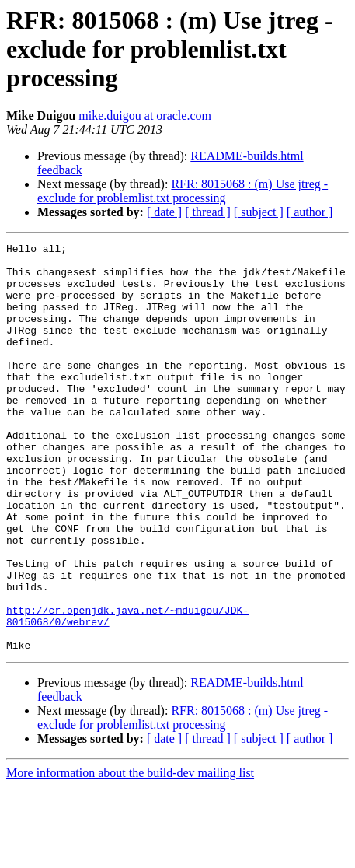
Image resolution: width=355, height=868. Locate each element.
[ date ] (164, 212)
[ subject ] (259, 212)
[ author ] (310, 212)
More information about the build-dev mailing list (130, 854)
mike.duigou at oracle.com (145, 115)
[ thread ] (208, 212)
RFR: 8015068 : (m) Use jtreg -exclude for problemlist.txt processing (183, 191)
